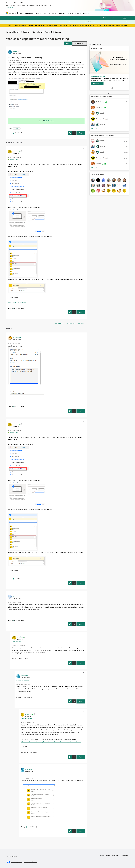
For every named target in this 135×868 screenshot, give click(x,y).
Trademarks (125, 856)
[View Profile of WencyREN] (16, 51)
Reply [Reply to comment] (81, 312)
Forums (37, 13)
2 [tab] (107, 88)
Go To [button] (125, 18)
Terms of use (116, 856)
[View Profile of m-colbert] (16, 151)
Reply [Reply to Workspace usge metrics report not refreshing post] (81, 133)
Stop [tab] (112, 88)
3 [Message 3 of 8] (18, 659)
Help (118, 18)
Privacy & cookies (105, 856)
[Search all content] (106, 22)
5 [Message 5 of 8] (26, 753)
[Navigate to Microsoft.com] (11, 13)
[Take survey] (97, 84)
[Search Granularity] (76, 22)
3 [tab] (109, 88)
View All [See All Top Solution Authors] (94, 129)
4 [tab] (110, 88)
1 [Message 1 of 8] (14, 133)
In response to (17, 641)
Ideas (53, 13)
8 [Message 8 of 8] (14, 407)
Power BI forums (13, 32)
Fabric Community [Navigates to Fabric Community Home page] (26, 13)
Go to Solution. (49, 121)
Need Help (17, 128)
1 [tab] (106, 88)
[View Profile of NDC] (14, 596)
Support (85, 13)
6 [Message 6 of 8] (26, 827)
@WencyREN (14, 159)
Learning (77, 13)
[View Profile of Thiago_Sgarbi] (17, 337)
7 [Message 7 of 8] (14, 308)
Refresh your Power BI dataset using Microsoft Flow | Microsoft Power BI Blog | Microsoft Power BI (51, 742)
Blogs (70, 13)
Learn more (10, 7)
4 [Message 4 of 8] (22, 697)
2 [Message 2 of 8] (14, 620)
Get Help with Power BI (42, 32)
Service (58, 32)
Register (105, 18)
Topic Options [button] (79, 43)
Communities (61, 13)
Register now (123, 25)
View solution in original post (17, 302)
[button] (68, 43)
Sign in (112, 18)
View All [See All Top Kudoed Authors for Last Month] (94, 168)
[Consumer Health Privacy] (30, 862)
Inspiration (45, 13)
